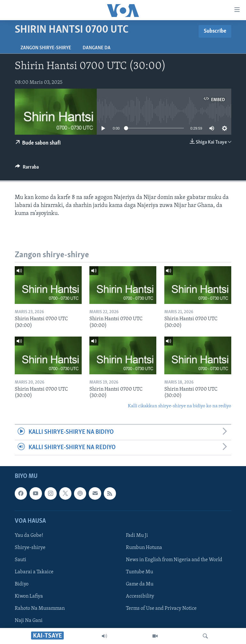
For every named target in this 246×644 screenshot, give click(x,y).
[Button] (27, 169)
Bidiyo (22, 584)
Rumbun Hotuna (144, 548)
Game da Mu (140, 584)
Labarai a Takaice (34, 572)
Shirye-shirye (30, 548)
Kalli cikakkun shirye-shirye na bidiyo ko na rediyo (180, 406)
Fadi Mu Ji (137, 536)
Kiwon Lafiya (29, 596)
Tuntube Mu (139, 572)
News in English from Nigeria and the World (174, 560)
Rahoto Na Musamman (40, 608)
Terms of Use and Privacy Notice (161, 608)
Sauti (20, 560)
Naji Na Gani (29, 621)
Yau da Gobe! (29, 536)
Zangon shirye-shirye (46, 48)
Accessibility (140, 596)
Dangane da (97, 48)
